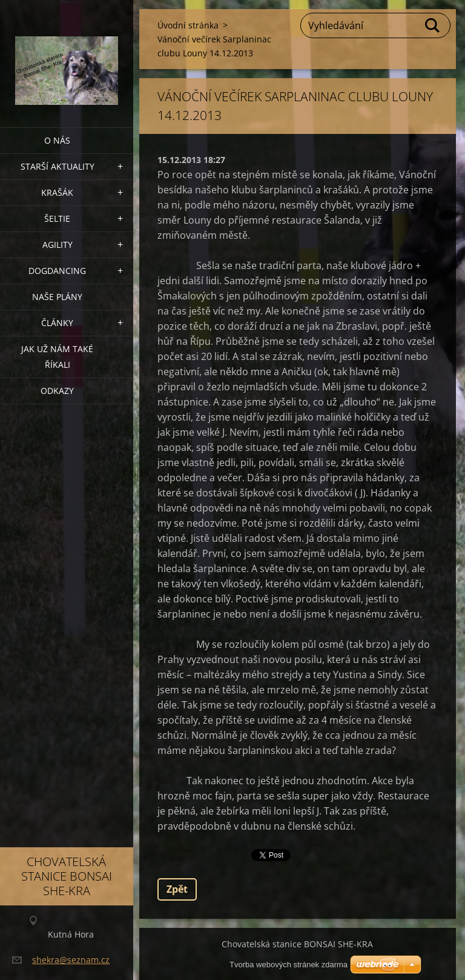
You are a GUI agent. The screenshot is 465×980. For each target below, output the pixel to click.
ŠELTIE (57, 218)
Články (57, 323)
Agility (58, 245)
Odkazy (57, 391)
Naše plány (57, 297)
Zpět (177, 889)
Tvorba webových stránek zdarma (289, 965)
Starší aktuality (58, 166)
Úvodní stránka (188, 25)
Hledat (433, 25)
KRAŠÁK (57, 192)
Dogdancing (57, 271)
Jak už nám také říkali (57, 357)
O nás (57, 140)
